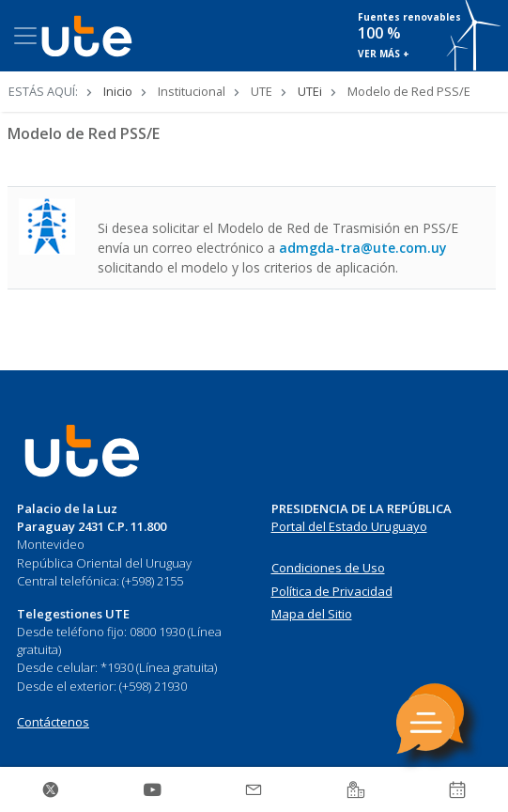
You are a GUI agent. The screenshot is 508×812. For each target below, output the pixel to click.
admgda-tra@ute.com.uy (363, 248)
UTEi (310, 91)
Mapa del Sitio (312, 614)
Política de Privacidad (332, 591)
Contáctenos (53, 722)
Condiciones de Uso (328, 568)
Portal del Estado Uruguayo (349, 526)
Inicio (118, 91)
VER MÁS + (384, 54)
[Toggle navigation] (25, 36)
